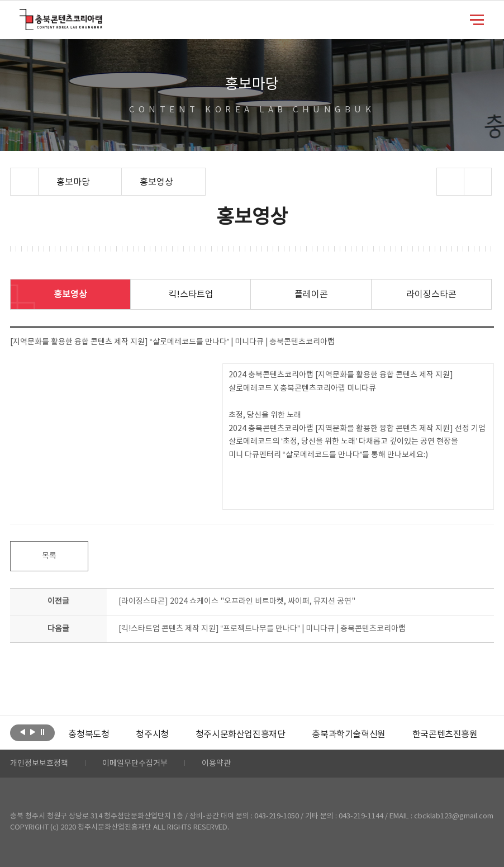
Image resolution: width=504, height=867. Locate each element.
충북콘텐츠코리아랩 (22, 15)
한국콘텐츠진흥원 (445, 735)
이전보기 (23, 732)
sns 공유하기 (450, 182)
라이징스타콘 (431, 295)
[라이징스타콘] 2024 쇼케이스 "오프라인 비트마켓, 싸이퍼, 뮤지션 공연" (237, 601)
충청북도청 (89, 735)
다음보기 (33, 732)
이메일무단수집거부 (135, 764)
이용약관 (216, 764)
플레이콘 (311, 295)
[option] (89, 735)
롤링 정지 (43, 732)
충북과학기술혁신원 (348, 735)
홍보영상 (70, 295)
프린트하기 (477, 182)
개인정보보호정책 (39, 764)
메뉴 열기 (477, 19)
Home (13, 174)
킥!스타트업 (191, 295)
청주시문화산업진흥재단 (241, 735)
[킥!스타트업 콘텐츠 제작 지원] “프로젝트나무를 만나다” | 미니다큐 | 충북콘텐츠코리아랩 (262, 629)
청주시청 (152, 735)
